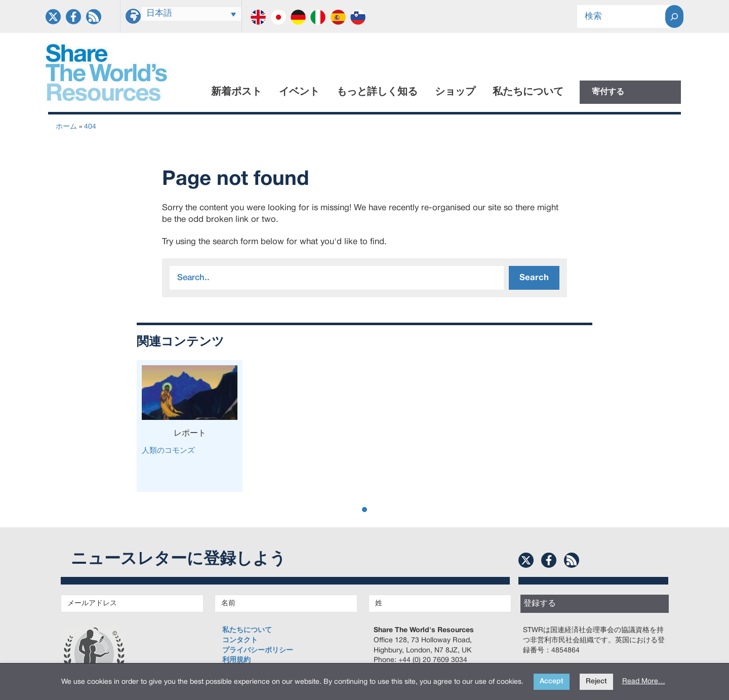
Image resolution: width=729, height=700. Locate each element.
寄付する (608, 92)
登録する (540, 604)
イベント (299, 92)
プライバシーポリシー (258, 651)
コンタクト (240, 640)
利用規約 (236, 660)
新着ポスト (236, 92)
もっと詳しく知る (377, 92)
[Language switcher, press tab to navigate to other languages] (191, 14)
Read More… (644, 682)
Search (534, 278)
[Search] (674, 16)
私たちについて (528, 92)
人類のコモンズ (168, 451)
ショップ (455, 92)
